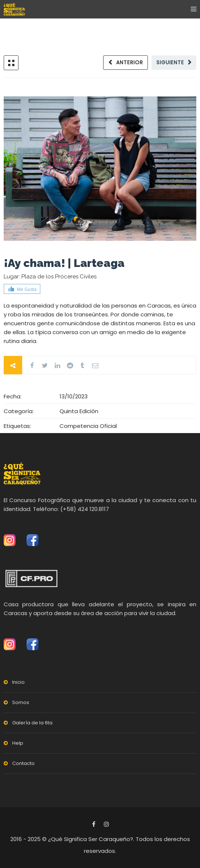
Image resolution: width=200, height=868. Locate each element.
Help (18, 743)
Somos (21, 702)
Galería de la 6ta (32, 723)
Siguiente (170, 62)
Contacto (23, 763)
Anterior (130, 62)
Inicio (18, 682)
